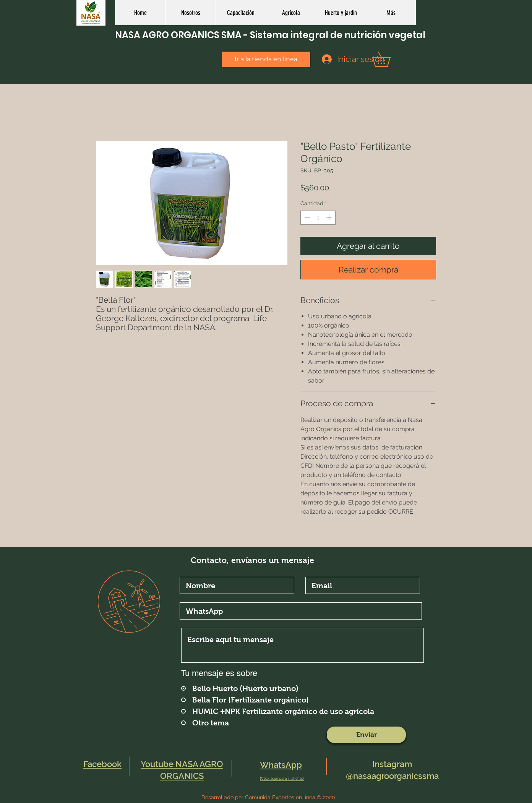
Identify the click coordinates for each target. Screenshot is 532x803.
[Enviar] (366, 735)
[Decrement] (306, 218)
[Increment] (330, 218)
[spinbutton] (318, 218)
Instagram (392, 764)
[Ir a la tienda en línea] (266, 59)
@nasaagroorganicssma (392, 776)
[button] (291, 13)
